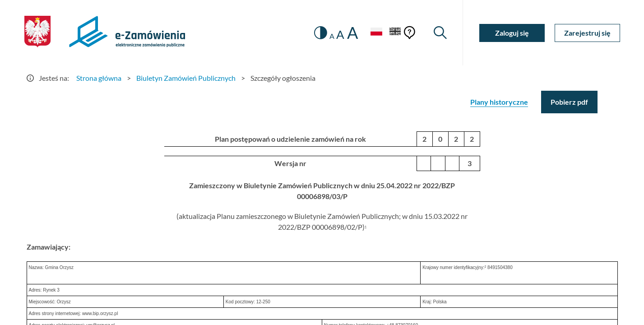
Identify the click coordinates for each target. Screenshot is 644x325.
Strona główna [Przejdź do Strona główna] (99, 78)
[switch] (321, 33)
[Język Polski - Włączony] (376, 33)
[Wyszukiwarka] (440, 33)
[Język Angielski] (395, 33)
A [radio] (332, 36)
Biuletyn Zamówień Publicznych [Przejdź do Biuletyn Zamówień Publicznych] (186, 78)
